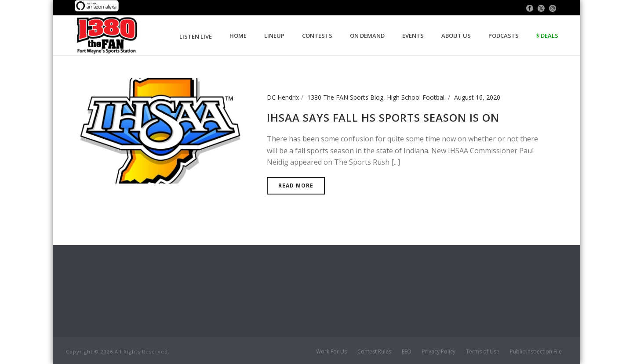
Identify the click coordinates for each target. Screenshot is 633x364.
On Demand (367, 36)
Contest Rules (374, 352)
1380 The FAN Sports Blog (345, 97)
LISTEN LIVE (196, 36)
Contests (317, 36)
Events (413, 36)
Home (238, 36)
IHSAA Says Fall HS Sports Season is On (383, 117)
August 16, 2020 (477, 97)
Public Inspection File (536, 352)
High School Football (416, 97)
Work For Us (331, 352)
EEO (407, 352)
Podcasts (504, 36)
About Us (456, 36)
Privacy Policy (439, 352)
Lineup (274, 36)
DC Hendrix (283, 97)
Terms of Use (483, 352)
